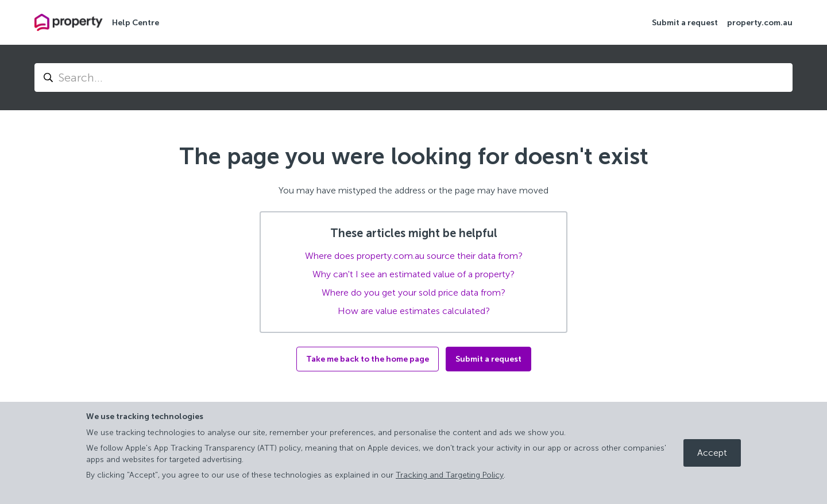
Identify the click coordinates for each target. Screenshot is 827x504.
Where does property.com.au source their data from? (414, 256)
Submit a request (685, 23)
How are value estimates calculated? (414, 311)
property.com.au (760, 23)
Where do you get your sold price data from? (413, 292)
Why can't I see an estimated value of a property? (413, 274)
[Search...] (413, 77)
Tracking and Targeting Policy (450, 475)
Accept (712, 453)
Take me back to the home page (368, 359)
